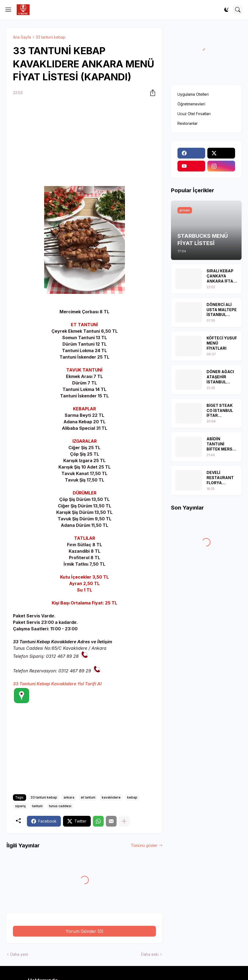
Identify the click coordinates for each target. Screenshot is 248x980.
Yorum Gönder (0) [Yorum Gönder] (85, 931)
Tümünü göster (144, 845)
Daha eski (150, 954)
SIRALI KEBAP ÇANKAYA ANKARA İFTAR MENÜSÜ (221, 276)
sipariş (20, 806)
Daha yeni (19, 954)
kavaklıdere (111, 797)
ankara (69, 797)
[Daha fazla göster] (124, 821)
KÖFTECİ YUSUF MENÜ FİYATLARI (222, 343)
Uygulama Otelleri (193, 94)
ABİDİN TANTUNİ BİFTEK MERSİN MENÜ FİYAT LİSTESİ (221, 444)
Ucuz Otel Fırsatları (194, 114)
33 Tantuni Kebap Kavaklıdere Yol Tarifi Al (57, 684)
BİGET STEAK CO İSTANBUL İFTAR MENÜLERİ (220, 411)
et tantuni (88, 797)
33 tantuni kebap (51, 37)
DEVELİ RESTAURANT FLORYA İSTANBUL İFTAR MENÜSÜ (221, 478)
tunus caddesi (60, 806)
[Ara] (238, 10)
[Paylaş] (151, 93)
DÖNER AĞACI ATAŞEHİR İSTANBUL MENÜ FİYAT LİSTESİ (220, 377)
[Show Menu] (8, 10)
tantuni (37, 806)
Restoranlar (188, 123)
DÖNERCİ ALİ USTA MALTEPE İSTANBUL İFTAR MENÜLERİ (222, 310)
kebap (132, 797)
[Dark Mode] (226, 10)
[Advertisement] (84, 142)
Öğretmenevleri (191, 104)
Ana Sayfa (22, 37)
